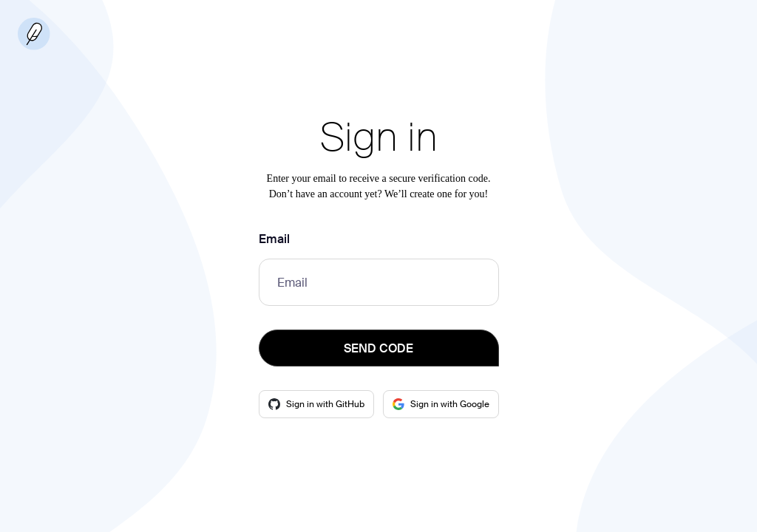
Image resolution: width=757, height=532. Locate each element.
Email (274, 239)
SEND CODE (378, 348)
